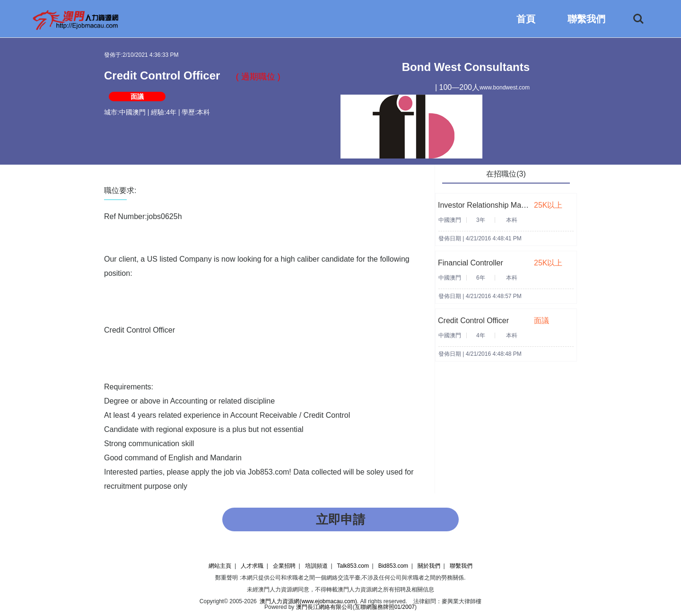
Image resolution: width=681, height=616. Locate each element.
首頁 (526, 19)
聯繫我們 (586, 19)
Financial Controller (471, 263)
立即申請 (340, 519)
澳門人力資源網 (278, 590)
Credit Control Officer (473, 321)
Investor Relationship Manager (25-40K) (505, 205)
